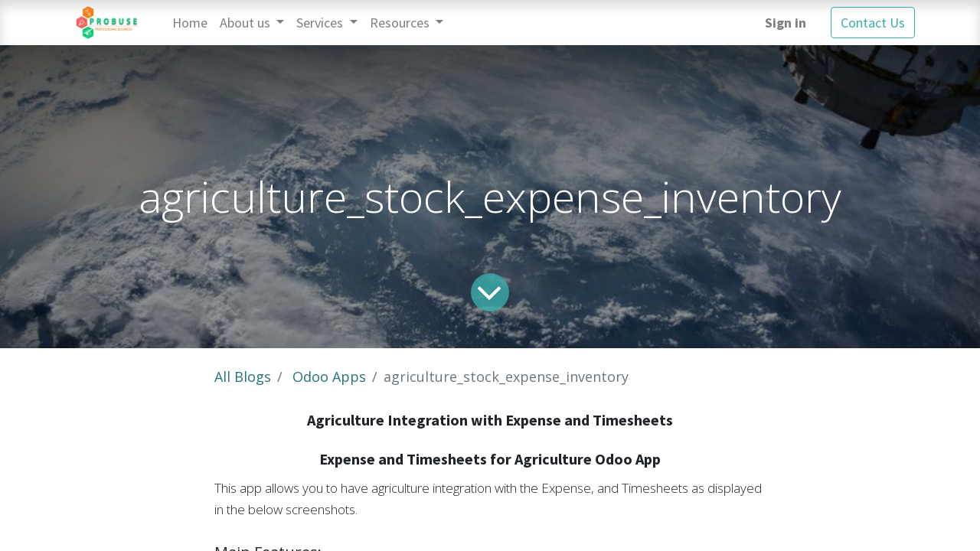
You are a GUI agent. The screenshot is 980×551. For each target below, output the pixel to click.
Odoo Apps (329, 377)
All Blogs (243, 377)
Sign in (786, 23)
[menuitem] (190, 23)
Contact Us (873, 23)
